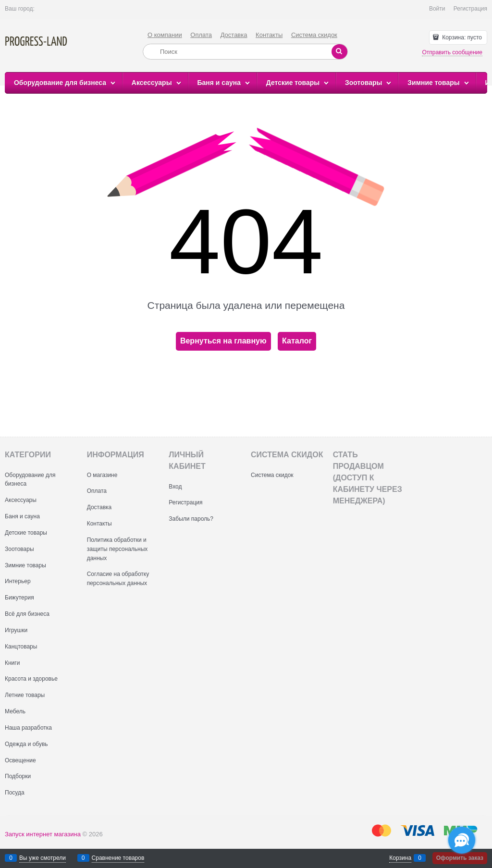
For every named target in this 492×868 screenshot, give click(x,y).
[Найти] (339, 52)
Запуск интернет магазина (43, 834)
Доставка (234, 35)
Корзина (400, 858)
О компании (165, 35)
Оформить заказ (460, 858)
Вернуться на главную (223, 341)
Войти (437, 9)
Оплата (201, 35)
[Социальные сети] (462, 840)
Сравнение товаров (118, 858)
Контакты (269, 35)
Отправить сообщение (452, 52)
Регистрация (470, 9)
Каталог (297, 341)
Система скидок (314, 35)
